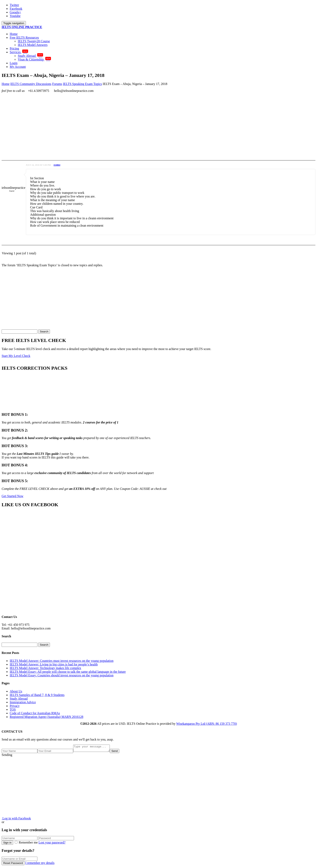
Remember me (27, 844)
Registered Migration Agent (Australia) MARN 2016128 (46, 717)
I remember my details (40, 864)
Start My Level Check (16, 356)
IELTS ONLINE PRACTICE (22, 27)
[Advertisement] (123, 124)
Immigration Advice (23, 702)
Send (119, 752)
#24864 (57, 165)
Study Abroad (30, 56)
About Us (16, 691)
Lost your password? (52, 844)
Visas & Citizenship (34, 59)
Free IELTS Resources (24, 38)
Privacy (15, 706)
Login (14, 63)
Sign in (7, 844)
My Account (18, 67)
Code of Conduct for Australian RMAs (35, 713)
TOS (13, 709)
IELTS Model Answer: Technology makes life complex (45, 668)
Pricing (14, 48)
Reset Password (13, 864)
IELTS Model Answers (33, 45)
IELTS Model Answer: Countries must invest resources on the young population (62, 661)
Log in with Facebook (16, 820)
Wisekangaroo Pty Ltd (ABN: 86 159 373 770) (207, 724)
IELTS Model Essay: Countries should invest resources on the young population (62, 675)
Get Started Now (13, 496)
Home (14, 34)
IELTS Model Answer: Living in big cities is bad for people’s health (54, 664)
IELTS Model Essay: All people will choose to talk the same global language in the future (68, 672)
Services (19, 52)
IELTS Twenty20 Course (34, 41)
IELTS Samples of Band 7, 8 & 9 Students (37, 695)
